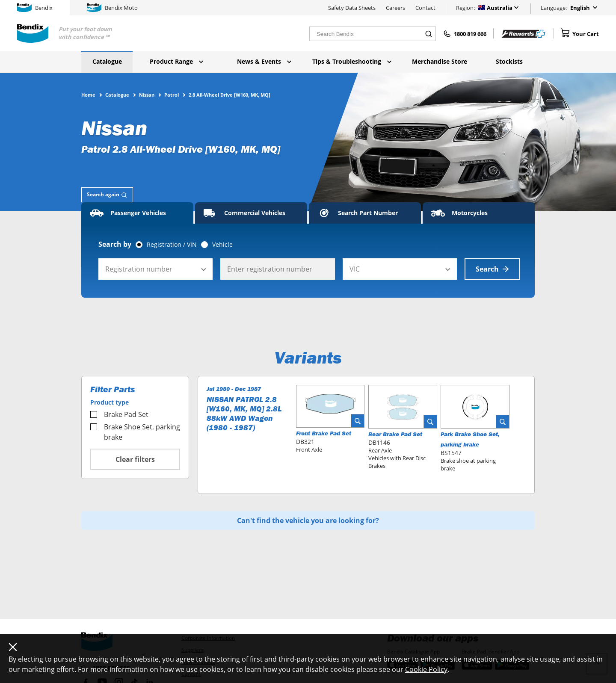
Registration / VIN (172, 245)
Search (492, 269)
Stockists (509, 61)
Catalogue (107, 61)
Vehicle (222, 245)
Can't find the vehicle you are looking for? (308, 520)
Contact (425, 8)
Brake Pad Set (119, 414)
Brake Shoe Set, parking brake (135, 432)
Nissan (147, 95)
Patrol (172, 95)
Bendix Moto (112, 8)
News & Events (264, 61)
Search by (115, 244)
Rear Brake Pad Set (395, 434)
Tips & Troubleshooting (352, 61)
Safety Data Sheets (352, 8)
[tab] (107, 195)
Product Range (176, 61)
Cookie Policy (426, 669)
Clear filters (135, 459)
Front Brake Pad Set (324, 433)
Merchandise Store (440, 61)
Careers (395, 8)
